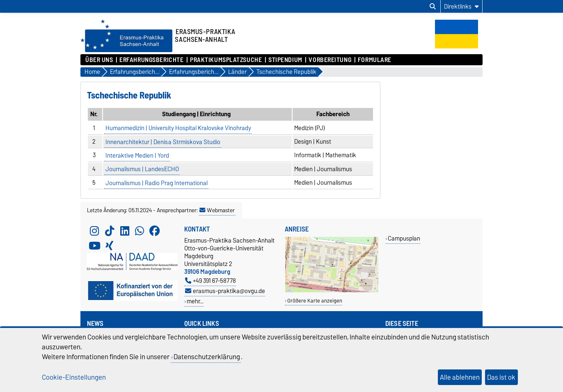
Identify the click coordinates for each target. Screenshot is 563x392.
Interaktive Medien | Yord (137, 155)
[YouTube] (94, 245)
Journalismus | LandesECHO (142, 169)
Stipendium (285, 60)
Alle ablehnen (460, 377)
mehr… (195, 301)
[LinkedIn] (125, 231)
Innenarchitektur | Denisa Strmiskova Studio (163, 142)
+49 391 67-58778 (211, 281)
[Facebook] (155, 231)
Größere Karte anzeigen (315, 301)
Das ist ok (501, 377)
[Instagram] (94, 231)
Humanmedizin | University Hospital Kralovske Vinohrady (178, 128)
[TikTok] (110, 231)
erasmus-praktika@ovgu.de (225, 291)
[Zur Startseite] (126, 50)
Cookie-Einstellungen (74, 377)
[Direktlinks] (461, 6)
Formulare (375, 60)
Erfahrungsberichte (151, 60)
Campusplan (404, 238)
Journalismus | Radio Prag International (157, 183)
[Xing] (110, 245)
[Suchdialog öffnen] (433, 7)
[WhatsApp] (140, 231)
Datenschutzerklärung (207, 357)
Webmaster (217, 210)
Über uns (99, 60)
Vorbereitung (330, 60)
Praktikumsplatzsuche (226, 60)
